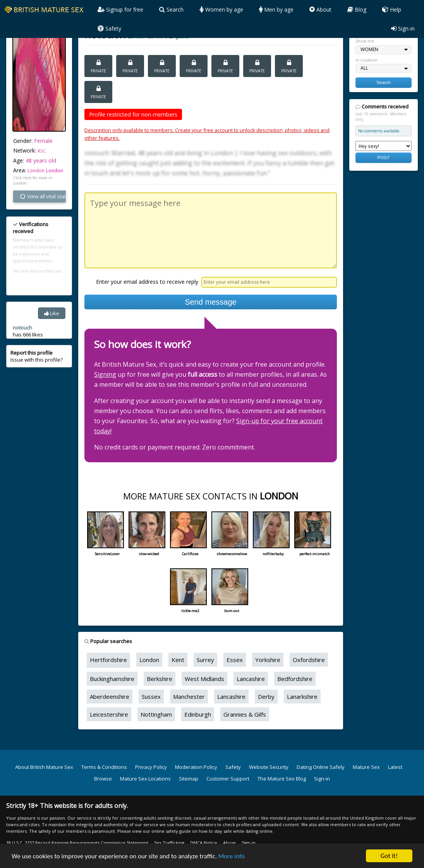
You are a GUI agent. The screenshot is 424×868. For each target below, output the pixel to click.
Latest (395, 767)
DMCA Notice (204, 843)
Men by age (276, 9)
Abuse (229, 843)
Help (392, 9)
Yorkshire (268, 660)
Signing (105, 374)
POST (383, 157)
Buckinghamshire (112, 679)
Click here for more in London (33, 180)
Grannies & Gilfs (245, 714)
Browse (103, 779)
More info (232, 856)
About (320, 9)
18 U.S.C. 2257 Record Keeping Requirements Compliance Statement (77, 843)
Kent (178, 660)
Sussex (151, 696)
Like (52, 313)
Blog (357, 9)
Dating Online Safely (321, 767)
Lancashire (251, 679)
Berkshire (160, 679)
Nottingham (156, 714)
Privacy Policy (151, 767)
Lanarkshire (302, 696)
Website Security (269, 767)
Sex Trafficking (169, 843)
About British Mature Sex (44, 767)
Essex (235, 660)
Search (171, 9)
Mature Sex (366, 767)
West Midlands (204, 679)
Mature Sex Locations (145, 779)
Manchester (189, 696)
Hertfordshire (108, 660)
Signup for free (120, 9)
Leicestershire (109, 714)
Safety (109, 28)
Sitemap (189, 779)
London (55, 171)
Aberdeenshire (110, 696)
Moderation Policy (196, 767)
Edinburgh (198, 714)
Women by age (221, 9)
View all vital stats (43, 196)
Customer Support (228, 779)
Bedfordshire (295, 679)
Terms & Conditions (104, 767)
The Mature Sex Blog (282, 779)
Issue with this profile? (37, 356)
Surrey (205, 660)
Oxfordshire (309, 660)
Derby (266, 696)
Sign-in (403, 28)
